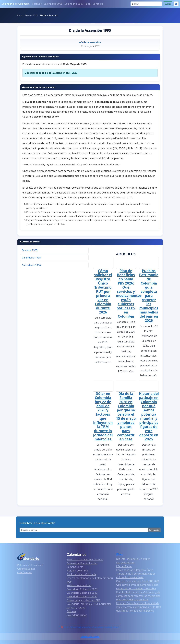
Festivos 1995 (30, 250)
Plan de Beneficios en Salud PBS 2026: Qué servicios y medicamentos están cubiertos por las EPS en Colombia (129, 293)
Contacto (98, 4)
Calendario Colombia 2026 (82, 593)
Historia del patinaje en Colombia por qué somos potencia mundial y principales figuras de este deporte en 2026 (149, 416)
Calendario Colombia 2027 (82, 597)
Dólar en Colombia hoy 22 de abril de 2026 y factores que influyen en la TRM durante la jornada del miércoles (103, 417)
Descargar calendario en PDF (84, 601)
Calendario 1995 (31, 258)
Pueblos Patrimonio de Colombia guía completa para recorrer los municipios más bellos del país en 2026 (149, 296)
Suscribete (154, 530)
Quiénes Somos (26, 569)
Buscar (168, 4)
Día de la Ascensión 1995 (90, 30)
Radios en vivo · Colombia (82, 575)
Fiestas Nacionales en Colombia (85, 560)
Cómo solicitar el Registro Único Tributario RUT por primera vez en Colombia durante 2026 (103, 291)
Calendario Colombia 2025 (82, 589)
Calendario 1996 (31, 265)
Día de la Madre (125, 563)
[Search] (146, 4)
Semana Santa (75, 567)
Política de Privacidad (79, 586)
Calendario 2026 (53, 4)
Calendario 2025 (74, 4)
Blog (88, 4)
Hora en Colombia (77, 571)
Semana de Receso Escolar (82, 564)
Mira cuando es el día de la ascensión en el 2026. (51, 73)
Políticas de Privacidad (30, 565)
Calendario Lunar (77, 615)
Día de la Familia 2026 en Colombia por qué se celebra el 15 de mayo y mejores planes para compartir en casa (126, 416)
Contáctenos (25, 573)
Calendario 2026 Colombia (90, 637)
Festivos (37, 4)
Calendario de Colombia (15, 4)
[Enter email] (84, 530)
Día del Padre (124, 567)
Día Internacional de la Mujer (133, 559)
